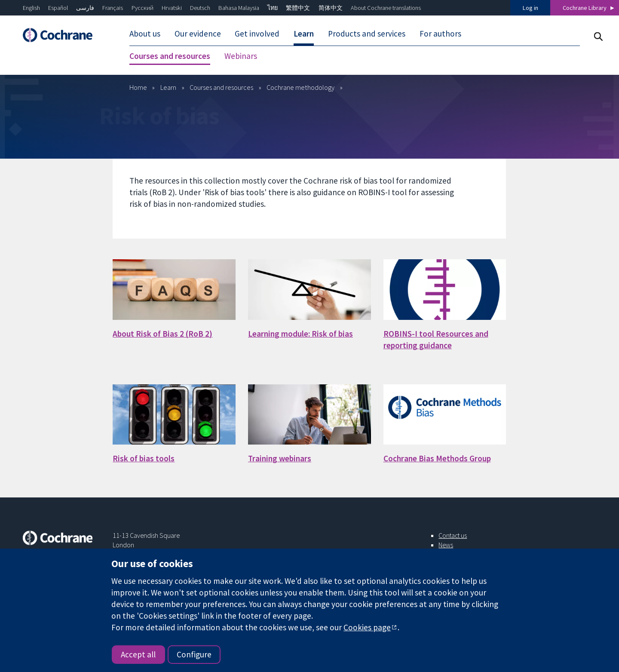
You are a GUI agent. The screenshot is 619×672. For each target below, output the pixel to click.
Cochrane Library (585, 8)
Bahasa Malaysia (239, 8)
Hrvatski (172, 8)
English (31, 8)
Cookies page (367, 627)
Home (138, 87)
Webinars (241, 56)
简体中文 (331, 8)
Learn (304, 34)
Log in (530, 8)
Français (113, 8)
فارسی (85, 8)
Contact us (453, 535)
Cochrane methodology (300, 87)
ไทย (273, 8)
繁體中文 (298, 8)
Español (58, 8)
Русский (142, 8)
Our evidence (198, 34)
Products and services (367, 34)
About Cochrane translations (386, 8)
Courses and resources (170, 56)
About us (145, 34)
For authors (440, 34)
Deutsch (200, 8)
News (446, 545)
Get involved (257, 34)
